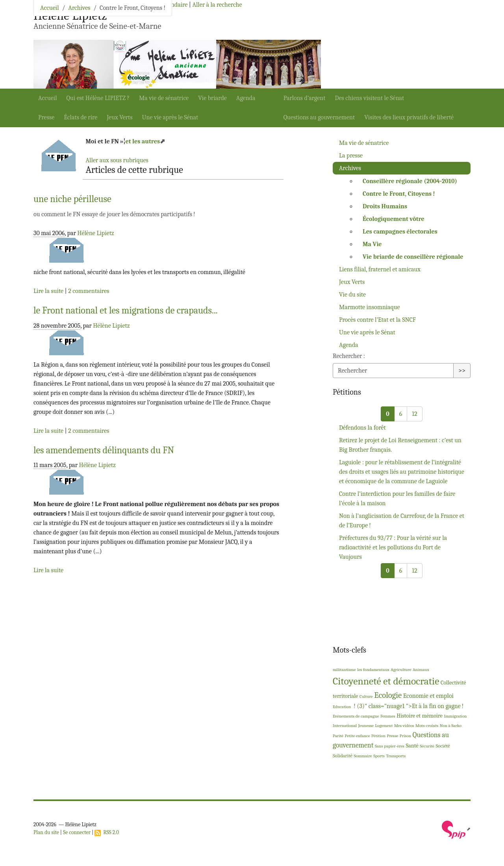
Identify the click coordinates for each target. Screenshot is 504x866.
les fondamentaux (373, 670)
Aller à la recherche (217, 5)
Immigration (455, 716)
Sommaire (363, 756)
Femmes (388, 716)
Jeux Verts (120, 117)
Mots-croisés (427, 726)
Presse (46, 117)
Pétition (378, 736)
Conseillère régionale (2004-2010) (410, 181)
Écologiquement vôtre (394, 219)
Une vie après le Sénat (170, 117)
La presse (351, 156)
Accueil (48, 98)
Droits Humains (385, 206)
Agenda (246, 98)
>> (462, 371)
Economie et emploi (428, 696)
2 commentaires (89, 291)
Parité (338, 736)
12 (414, 414)
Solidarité (343, 756)
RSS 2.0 (107, 832)
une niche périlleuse (72, 199)
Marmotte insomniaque (370, 307)
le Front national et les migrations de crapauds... (126, 310)
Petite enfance (358, 736)
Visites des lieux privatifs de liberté (409, 117)
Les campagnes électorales (400, 232)
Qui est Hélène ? (98, 98)
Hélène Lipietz (95, 233)
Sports (379, 756)
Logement (384, 726)
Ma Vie (372, 244)
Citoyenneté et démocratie (386, 681)
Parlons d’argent (305, 98)
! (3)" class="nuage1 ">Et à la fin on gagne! (408, 706)
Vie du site (352, 295)
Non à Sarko (451, 726)
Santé (412, 746)
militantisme (344, 670)
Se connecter (77, 832)
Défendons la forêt (362, 428)
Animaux (421, 670)
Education (342, 707)
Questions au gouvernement (319, 117)
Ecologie (388, 695)
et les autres (143, 141)
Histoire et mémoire (420, 716)
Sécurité (427, 746)
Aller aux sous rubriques (117, 160)
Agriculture (401, 670)
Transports (396, 756)
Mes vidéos (404, 726)
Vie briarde (212, 98)
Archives (79, 8)
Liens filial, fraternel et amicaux (380, 269)
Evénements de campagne (356, 716)
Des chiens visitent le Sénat (369, 98)
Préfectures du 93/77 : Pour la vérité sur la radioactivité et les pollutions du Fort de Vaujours (393, 547)
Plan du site (46, 832)
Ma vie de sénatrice (164, 98)
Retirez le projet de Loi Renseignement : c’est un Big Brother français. (400, 445)
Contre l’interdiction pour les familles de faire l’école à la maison (397, 499)
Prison (406, 736)
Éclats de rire (81, 117)
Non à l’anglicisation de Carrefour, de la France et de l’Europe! (402, 521)
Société (443, 746)
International (345, 726)
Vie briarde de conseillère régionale (413, 257)
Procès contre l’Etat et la (377, 320)
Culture (366, 696)
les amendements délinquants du (104, 450)
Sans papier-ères (390, 746)
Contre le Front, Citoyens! (399, 194)
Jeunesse (366, 726)
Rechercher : (349, 356)
